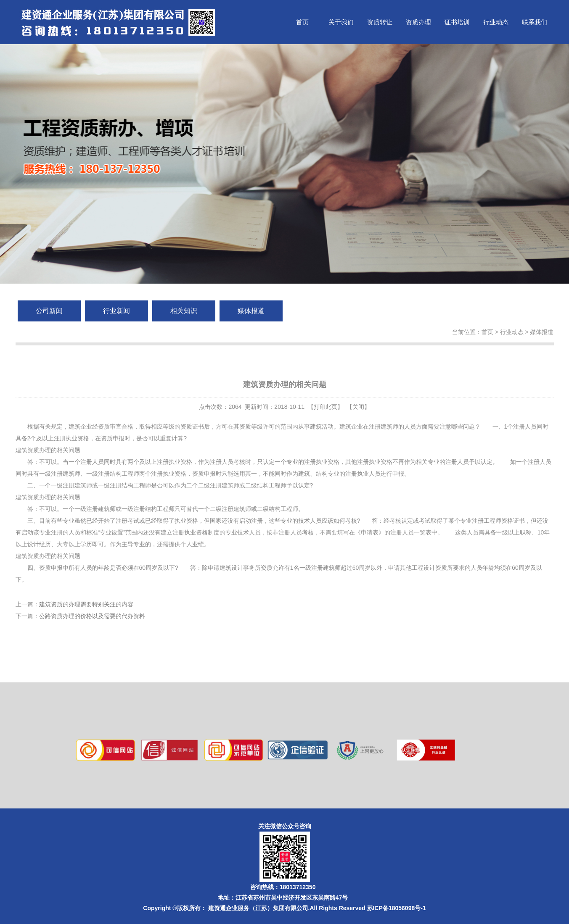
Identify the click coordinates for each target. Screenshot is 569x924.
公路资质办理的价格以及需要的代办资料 (92, 616)
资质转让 (380, 22)
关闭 (358, 407)
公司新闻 (49, 311)
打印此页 (326, 407)
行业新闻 (116, 311)
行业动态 (496, 22)
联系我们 (535, 22)
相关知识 (184, 311)
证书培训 (457, 22)
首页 (302, 22)
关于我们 (341, 22)
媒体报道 (251, 311)
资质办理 (418, 22)
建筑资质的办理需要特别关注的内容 (86, 604)
